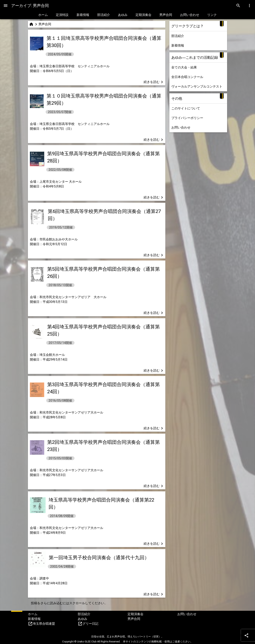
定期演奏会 (143, 15)
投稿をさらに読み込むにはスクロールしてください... (68, 603)
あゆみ (123, 15)
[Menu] (6, 6)
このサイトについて (186, 108)
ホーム (43, 15)
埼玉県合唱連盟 (44, 624)
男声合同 (166, 15)
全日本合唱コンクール (187, 77)
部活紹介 (104, 15)
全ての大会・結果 (184, 67)
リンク (212, 15)
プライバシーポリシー (187, 118)
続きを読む (154, 82)
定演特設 (62, 15)
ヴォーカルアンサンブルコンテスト (197, 86)
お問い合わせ (190, 15)
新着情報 (83, 15)
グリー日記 (90, 624)
